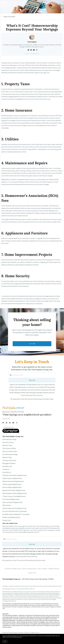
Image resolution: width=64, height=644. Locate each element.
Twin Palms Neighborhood (11, 499)
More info (19, 637)
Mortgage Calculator (9, 463)
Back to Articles (9, 17)
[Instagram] (17, 423)
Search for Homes (8, 442)
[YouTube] (13, 423)
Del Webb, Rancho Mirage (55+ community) (16, 514)
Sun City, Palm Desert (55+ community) (14, 511)
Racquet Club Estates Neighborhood (14, 490)
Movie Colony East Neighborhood (13, 481)
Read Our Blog (7, 457)
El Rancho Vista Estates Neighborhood (14, 475)
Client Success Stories (9, 448)
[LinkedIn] (6, 423)
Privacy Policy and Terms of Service (32, 395)
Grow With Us (7, 472)
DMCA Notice (7, 505)
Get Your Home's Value (10, 451)
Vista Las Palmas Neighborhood (12, 502)
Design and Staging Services (11, 517)
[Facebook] (3, 423)
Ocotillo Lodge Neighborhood (12, 484)
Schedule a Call (7, 466)
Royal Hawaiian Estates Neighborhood (14, 493)
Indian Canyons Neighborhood (12, 478)
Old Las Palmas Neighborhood (12, 487)
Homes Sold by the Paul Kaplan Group (14, 508)
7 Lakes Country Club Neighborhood (14, 496)
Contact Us (6, 469)
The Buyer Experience (9, 460)
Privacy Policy (7, 520)
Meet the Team (7, 445)
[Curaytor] (11, 432)
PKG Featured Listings (9, 439)
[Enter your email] (34, 375)
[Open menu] (62, 3)
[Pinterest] (10, 423)
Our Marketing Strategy (10, 454)
